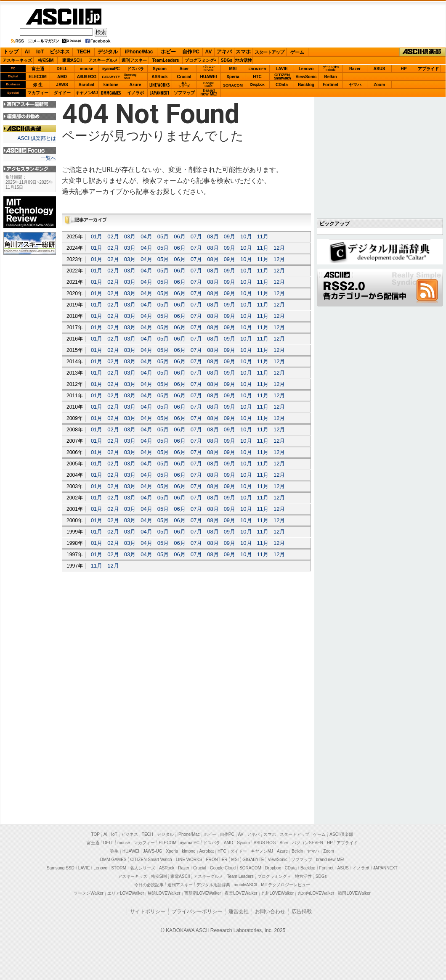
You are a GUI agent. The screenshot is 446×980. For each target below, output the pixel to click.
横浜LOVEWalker (164, 893)
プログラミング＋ (274, 876)
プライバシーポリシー (197, 911)
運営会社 (239, 911)
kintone (111, 85)
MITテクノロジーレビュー (285, 885)
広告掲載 (302, 911)
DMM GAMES (113, 860)
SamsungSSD (130, 76)
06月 (179, 236)
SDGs (227, 60)
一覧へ (48, 158)
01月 (97, 236)
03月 (130, 236)
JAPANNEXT (160, 93)
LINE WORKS (160, 85)
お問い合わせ (270, 911)
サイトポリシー (148, 911)
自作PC (191, 52)
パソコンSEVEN (209, 68)
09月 (230, 236)
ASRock (159, 77)
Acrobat (87, 85)
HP (404, 69)
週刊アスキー (134, 60)
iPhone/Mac (139, 52)
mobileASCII (246, 885)
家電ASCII (72, 60)
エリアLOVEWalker (126, 893)
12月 (279, 248)
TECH (84, 52)
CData (282, 85)
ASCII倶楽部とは (37, 138)
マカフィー (38, 93)
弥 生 (38, 85)
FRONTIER (258, 69)
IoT (40, 52)
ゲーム (297, 52)
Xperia (233, 77)
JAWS (62, 85)
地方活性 (244, 60)
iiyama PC (190, 843)
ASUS (380, 69)
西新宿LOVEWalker (203, 893)
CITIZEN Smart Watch (151, 860)
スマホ (243, 52)
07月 (196, 236)
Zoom (379, 85)
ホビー (168, 52)
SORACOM (250, 868)
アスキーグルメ (103, 60)
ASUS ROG (86, 77)
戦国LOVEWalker (354, 893)
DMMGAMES (111, 93)
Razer (355, 69)
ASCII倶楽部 (422, 52)
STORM (119, 868)
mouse (86, 69)
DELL (62, 69)
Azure (135, 85)
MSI (233, 69)
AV (209, 52)
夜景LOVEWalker (241, 893)
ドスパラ (135, 69)
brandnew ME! (209, 93)
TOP (96, 834)
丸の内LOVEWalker (316, 893)
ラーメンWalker (89, 893)
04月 (146, 236)
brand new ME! (330, 860)
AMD (62, 77)
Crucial (184, 77)
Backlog (306, 85)
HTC (257, 77)
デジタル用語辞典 (213, 885)
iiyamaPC (111, 69)
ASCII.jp (64, 17)
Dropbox (258, 85)
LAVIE (282, 69)
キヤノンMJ (87, 93)
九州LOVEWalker (277, 893)
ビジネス (60, 52)
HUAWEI (209, 77)
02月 (113, 236)
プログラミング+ (201, 60)
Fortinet (331, 85)
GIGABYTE (111, 77)
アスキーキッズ (17, 60)
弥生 (114, 851)
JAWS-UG (153, 851)
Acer (184, 69)
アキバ (224, 52)
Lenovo (306, 69)
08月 (213, 236)
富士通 (38, 69)
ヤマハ (355, 85)
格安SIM (46, 60)
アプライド (428, 69)
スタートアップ (269, 52)
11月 (263, 236)
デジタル (108, 52)
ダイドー (62, 93)
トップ (11, 52)
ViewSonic (306, 77)
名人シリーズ (143, 868)
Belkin (330, 77)
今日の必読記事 (149, 885)
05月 (163, 236)
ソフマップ (184, 93)
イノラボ (135, 93)
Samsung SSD (61, 868)
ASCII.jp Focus (30, 151)
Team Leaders (240, 876)
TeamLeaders (166, 60)
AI (27, 52)
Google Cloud (223, 868)
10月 (246, 236)
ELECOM (38, 77)
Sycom (160, 69)
